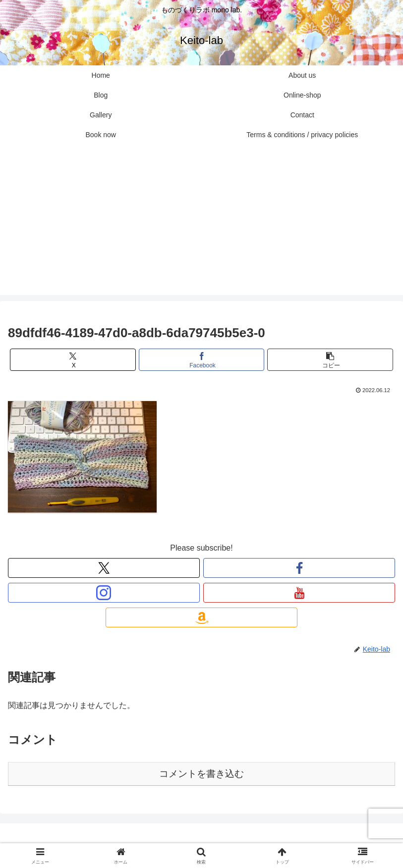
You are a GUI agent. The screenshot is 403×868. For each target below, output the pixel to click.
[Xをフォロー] (104, 568)
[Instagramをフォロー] (104, 593)
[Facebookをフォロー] (299, 568)
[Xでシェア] (73, 360)
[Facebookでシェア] (202, 360)
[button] (330, 360)
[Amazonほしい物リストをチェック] (201, 617)
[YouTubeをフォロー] (299, 593)
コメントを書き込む (201, 774)
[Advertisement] (201, 226)
